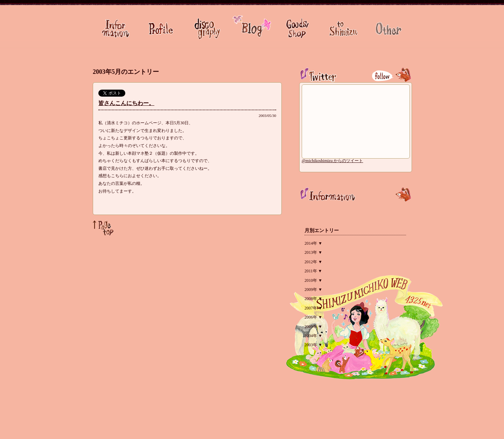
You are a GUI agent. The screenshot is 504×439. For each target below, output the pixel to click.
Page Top (103, 228)
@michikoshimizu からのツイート (332, 161)
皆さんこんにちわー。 (126, 103)
